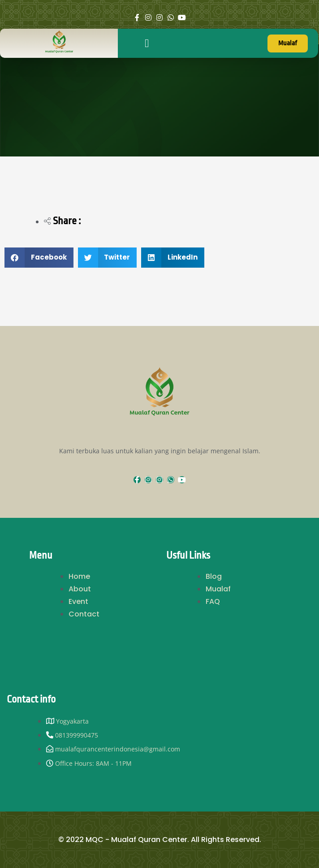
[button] (147, 43)
